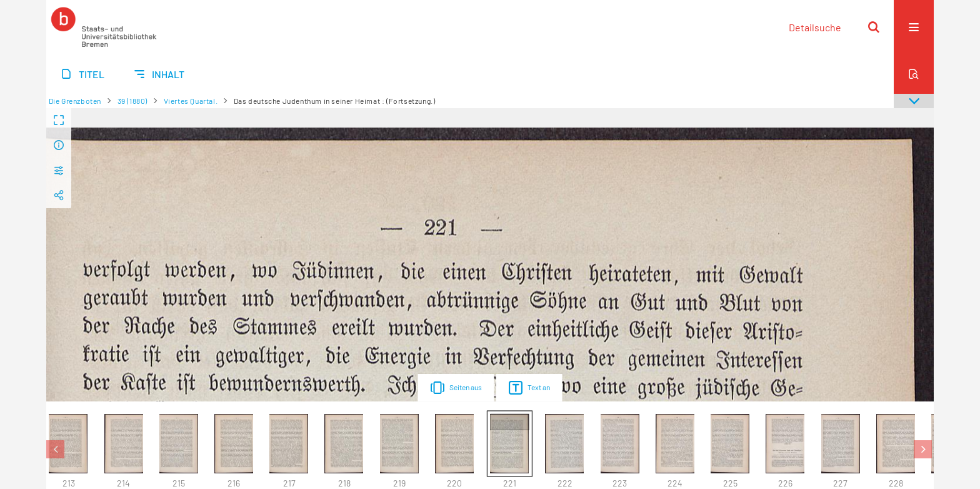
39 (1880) (132, 101)
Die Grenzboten (75, 101)
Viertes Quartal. (191, 101)
